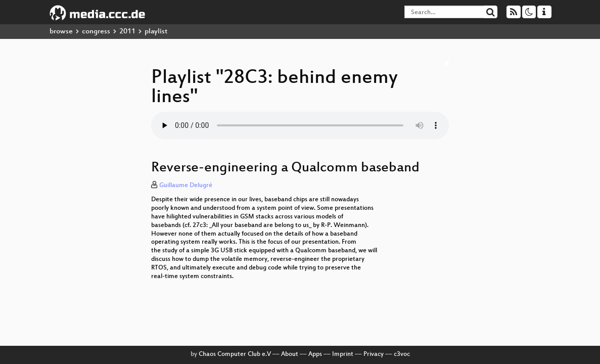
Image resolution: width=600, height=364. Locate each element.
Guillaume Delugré (186, 186)
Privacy (374, 354)
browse (61, 32)
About (290, 354)
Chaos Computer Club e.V (235, 354)
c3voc (402, 354)
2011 (127, 32)
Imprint (343, 354)
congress (96, 32)
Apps (315, 354)
